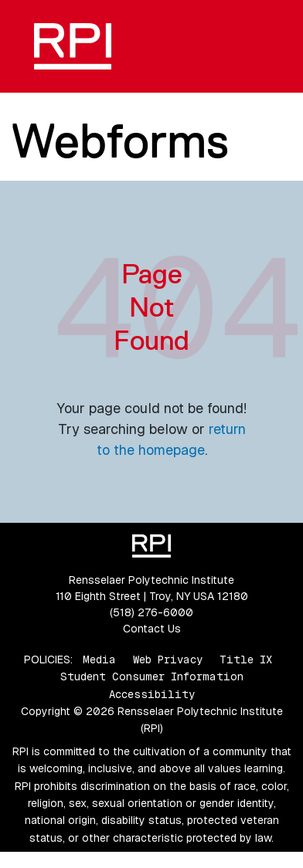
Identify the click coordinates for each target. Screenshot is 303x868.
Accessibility (152, 694)
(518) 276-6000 (151, 612)
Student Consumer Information (152, 676)
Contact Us (152, 629)
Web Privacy (168, 659)
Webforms (120, 141)
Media (99, 659)
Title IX (246, 659)
